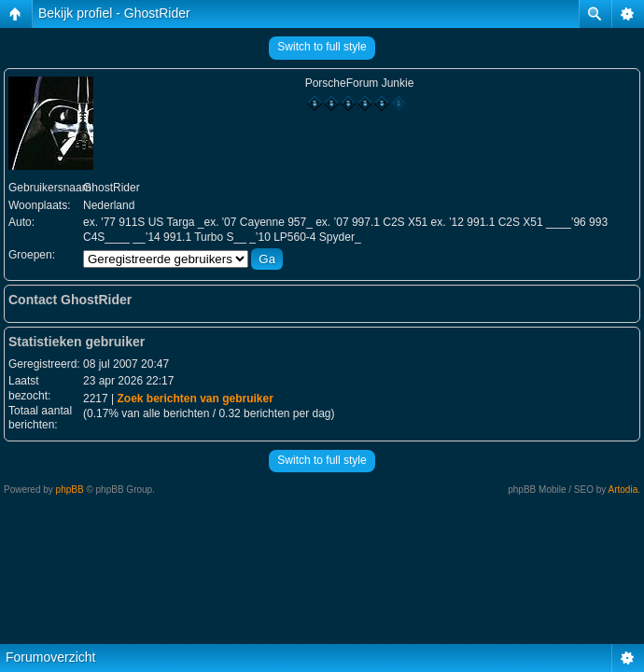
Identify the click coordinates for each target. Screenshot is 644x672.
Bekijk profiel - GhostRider (114, 13)
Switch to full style (322, 47)
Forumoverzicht (50, 657)
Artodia (623, 490)
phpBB (70, 490)
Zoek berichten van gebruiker (195, 399)
